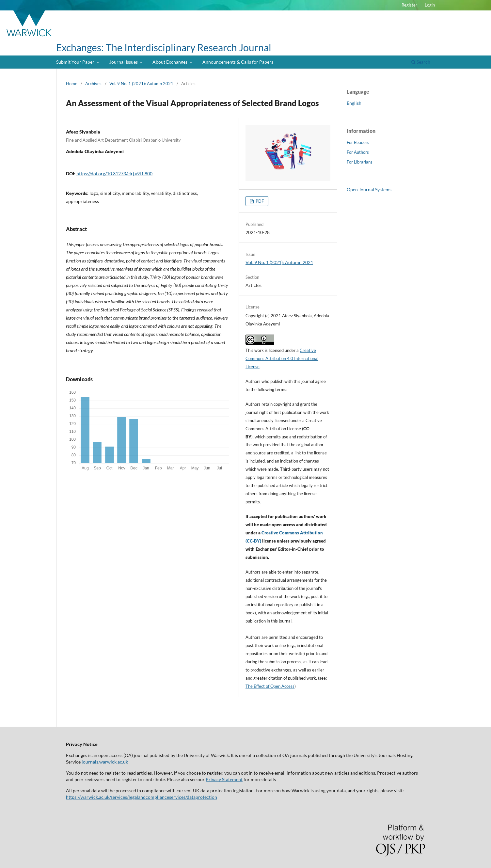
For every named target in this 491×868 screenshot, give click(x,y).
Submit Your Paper (76, 62)
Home (72, 84)
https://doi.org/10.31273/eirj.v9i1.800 (114, 174)
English (354, 103)
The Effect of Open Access (270, 686)
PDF (259, 201)
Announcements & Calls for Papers (238, 62)
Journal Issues (124, 62)
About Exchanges (170, 62)
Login (430, 5)
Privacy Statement (224, 779)
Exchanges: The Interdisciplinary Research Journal (164, 47)
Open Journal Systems (369, 189)
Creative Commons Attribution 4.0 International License (282, 358)
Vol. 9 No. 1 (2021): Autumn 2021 (141, 84)
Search (421, 62)
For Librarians (360, 162)
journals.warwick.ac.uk (105, 762)
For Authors (358, 152)
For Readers (358, 142)
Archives (93, 84)
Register (409, 5)
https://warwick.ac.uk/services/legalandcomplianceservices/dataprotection (142, 797)
